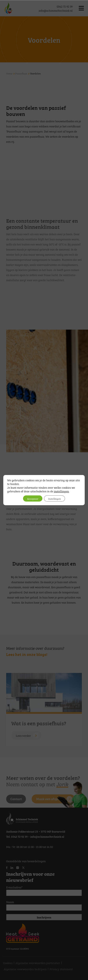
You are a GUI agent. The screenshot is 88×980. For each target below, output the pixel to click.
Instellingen (54, 498)
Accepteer (33, 498)
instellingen (61, 491)
